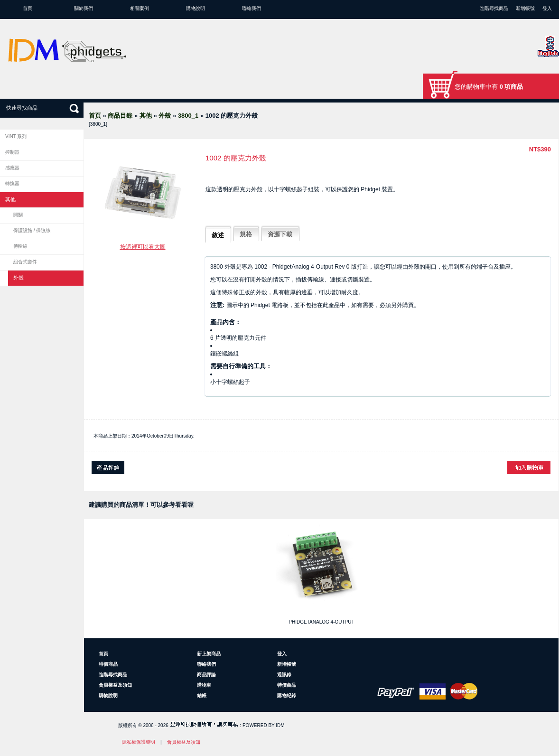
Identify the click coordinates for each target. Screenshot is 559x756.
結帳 (202, 695)
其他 (146, 116)
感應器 (12, 168)
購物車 (204, 685)
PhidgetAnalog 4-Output (321, 622)
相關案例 (140, 8)
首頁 (28, 8)
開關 (18, 215)
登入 (547, 8)
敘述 (218, 235)
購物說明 (196, 8)
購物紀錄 (287, 695)
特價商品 (108, 664)
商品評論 (206, 675)
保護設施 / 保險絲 (32, 230)
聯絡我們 (252, 8)
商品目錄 (120, 116)
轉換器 (12, 183)
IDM (280, 725)
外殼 (165, 116)
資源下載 (280, 234)
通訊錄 (284, 675)
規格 (246, 234)
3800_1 (188, 116)
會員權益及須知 (115, 685)
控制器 (12, 152)
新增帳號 (525, 8)
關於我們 (84, 8)
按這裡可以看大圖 (143, 247)
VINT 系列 (16, 136)
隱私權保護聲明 (139, 742)
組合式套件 (25, 262)
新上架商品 (209, 654)
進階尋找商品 (494, 8)
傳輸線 (20, 246)
